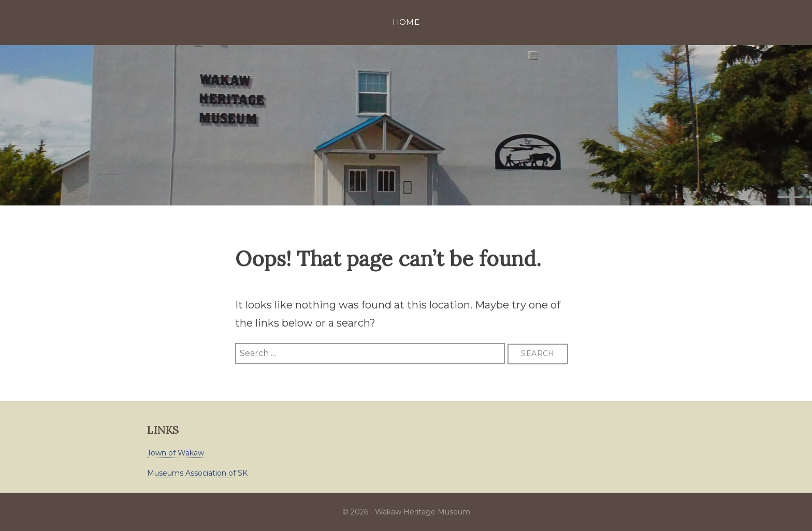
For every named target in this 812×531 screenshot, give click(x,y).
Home (406, 22)
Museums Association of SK (197, 473)
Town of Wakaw (176, 453)
